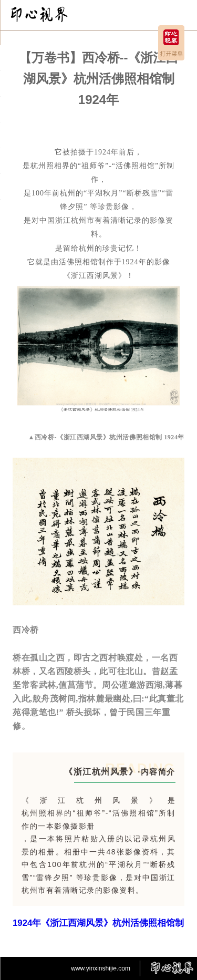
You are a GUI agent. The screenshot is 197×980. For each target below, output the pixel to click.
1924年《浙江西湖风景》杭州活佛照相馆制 (98, 923)
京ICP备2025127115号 (98, 972)
